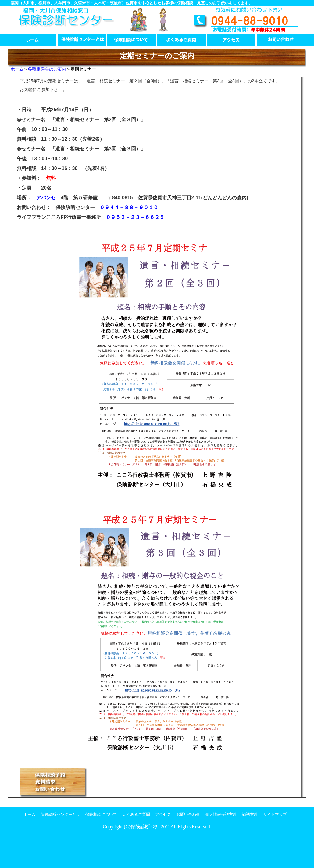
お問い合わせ (281, 40)
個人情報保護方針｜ (223, 814)
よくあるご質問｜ (138, 814)
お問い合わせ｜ (190, 814)
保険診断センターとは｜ (62, 814)
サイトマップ (275, 814)
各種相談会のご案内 (47, 69)
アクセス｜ (165, 814)
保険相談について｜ (103, 814)
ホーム (32, 40)
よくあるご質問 (182, 40)
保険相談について (132, 40)
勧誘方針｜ (252, 814)
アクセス (231, 40)
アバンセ (46, 198)
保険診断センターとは (82, 40)
